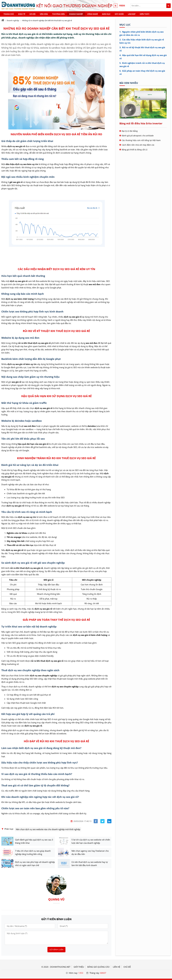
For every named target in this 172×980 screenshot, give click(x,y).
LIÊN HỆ (117, 967)
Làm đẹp (132, 14)
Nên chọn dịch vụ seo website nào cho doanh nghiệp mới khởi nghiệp (48, 829)
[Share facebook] (96, 821)
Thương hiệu (59, 14)
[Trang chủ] (3, 20)
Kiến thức (145, 14)
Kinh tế (22, 14)
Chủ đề (127, 967)
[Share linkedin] (109, 821)
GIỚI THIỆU (79, 967)
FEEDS (122, 6)
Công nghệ (92, 14)
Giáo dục (106, 14)
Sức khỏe (119, 14)
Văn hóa (44, 14)
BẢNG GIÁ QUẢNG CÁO (98, 967)
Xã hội (32, 14)
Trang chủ (9, 14)
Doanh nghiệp (76, 14)
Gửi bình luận (56, 950)
